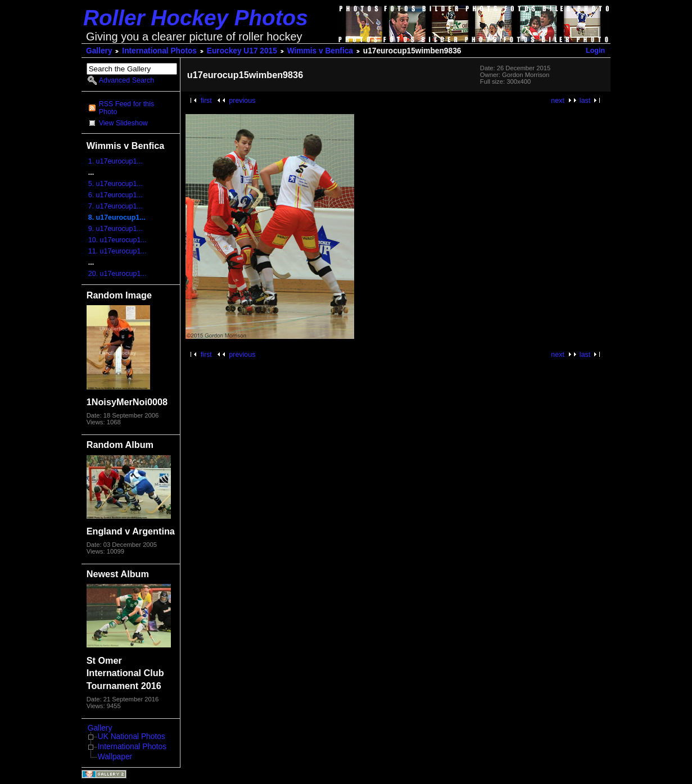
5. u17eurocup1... (116, 184)
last (585, 101)
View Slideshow (123, 123)
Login (595, 51)
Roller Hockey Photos (196, 18)
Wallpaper (115, 757)
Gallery (99, 51)
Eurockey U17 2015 (242, 51)
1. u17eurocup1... (116, 161)
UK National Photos (132, 737)
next (558, 101)
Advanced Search (126, 80)
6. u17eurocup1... (116, 195)
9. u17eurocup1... (116, 229)
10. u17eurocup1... (117, 240)
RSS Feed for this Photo (126, 108)
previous (242, 101)
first (206, 101)
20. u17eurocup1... (117, 274)
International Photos (159, 51)
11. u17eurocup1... (117, 251)
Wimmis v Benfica (320, 51)
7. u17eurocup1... (116, 206)
